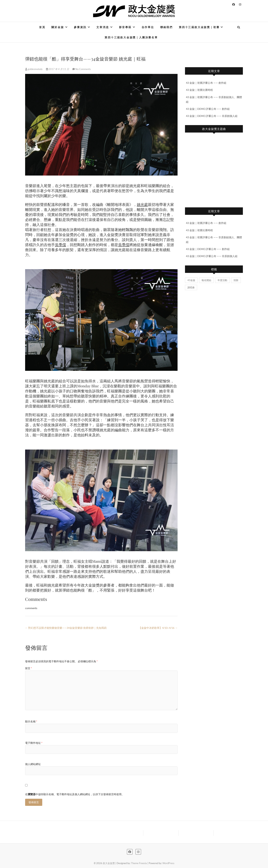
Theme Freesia (139, 863)
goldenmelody (34, 69)
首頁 (42, 27)
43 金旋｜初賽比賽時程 (199, 90)
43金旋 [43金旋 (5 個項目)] (191, 280)
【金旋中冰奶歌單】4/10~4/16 (158, 628)
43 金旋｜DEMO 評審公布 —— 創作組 (208, 109)
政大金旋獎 (109, 863)
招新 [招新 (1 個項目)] (236, 280)
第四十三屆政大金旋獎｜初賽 (199, 27)
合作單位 (148, 27)
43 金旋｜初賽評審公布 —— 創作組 (206, 83)
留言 (29, 668)
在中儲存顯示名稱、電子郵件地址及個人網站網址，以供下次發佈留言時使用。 (75, 794)
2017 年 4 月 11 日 (58, 69)
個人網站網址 (33, 764)
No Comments (83, 69)
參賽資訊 (80, 27)
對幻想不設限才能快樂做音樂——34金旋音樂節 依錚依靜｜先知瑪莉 (66, 628)
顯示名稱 (31, 721)
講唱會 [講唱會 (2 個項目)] (191, 287)
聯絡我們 (166, 27)
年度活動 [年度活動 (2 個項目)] (222, 280)
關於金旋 (58, 27)
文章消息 (103, 27)
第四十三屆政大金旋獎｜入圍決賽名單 (131, 37)
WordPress (168, 863)
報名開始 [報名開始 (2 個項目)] (206, 280)
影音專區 (125, 27)
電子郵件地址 (34, 743)
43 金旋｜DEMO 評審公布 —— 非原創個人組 (212, 116)
